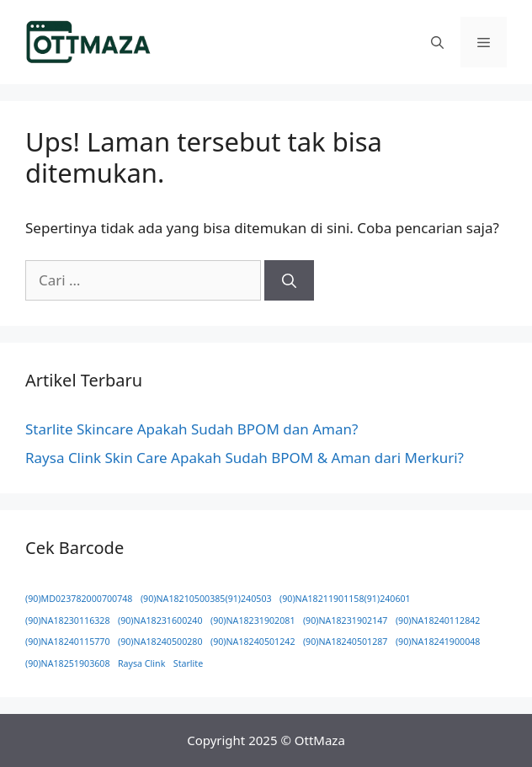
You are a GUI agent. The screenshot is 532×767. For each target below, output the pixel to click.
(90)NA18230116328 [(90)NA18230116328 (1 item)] (68, 621)
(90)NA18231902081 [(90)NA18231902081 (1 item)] (253, 621)
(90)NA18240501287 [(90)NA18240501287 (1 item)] (346, 642)
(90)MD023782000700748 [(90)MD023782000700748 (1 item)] (79, 599)
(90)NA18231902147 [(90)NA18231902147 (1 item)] (346, 621)
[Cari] (289, 280)
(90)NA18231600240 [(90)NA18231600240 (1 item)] (160, 621)
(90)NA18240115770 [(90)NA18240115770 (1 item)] (68, 642)
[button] (437, 42)
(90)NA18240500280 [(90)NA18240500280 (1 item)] (160, 642)
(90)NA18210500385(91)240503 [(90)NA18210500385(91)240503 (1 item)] (206, 599)
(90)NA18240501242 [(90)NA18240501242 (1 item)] (253, 642)
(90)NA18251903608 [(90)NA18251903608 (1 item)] (68, 663)
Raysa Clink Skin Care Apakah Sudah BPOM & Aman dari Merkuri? (245, 458)
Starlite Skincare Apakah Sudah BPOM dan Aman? (192, 429)
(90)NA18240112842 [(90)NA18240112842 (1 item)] (438, 621)
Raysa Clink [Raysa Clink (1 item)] (141, 663)
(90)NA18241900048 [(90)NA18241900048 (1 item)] (438, 642)
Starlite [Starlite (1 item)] (188, 663)
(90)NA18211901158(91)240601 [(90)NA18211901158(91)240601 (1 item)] (345, 599)
